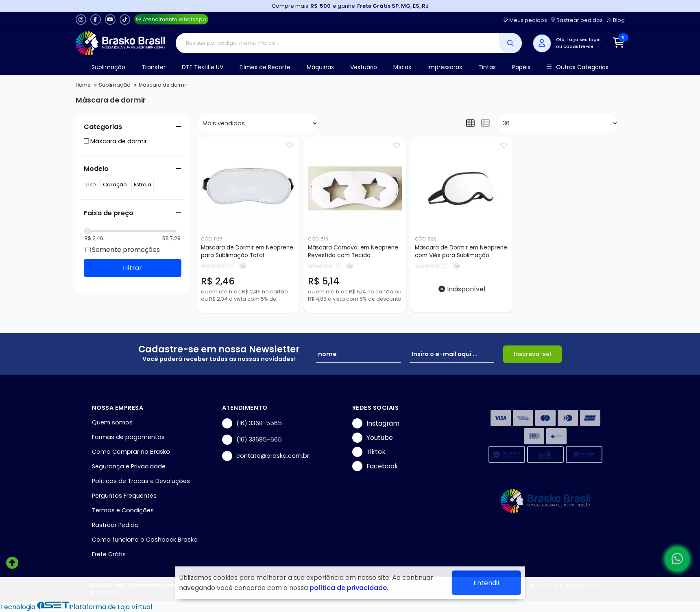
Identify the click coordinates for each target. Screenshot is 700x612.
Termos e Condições (123, 510)
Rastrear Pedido (115, 525)
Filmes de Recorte (265, 67)
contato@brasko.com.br (266, 456)
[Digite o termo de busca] (337, 43)
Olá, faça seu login (578, 39)
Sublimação (108, 67)
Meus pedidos (525, 20)
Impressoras (445, 67)
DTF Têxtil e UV (203, 67)
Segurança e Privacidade (129, 466)
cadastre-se (578, 46)
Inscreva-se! (532, 354)
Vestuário (364, 67)
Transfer (154, 67)
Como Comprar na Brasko (131, 452)
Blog (616, 20)
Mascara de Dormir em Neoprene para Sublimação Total (247, 251)
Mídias (402, 67)
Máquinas (320, 67)
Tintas (487, 67)
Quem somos (112, 422)
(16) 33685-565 (252, 440)
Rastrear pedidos (577, 20)
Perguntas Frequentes (124, 496)
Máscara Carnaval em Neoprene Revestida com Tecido (353, 251)
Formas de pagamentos (128, 437)
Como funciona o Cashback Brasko (145, 540)
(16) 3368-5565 (252, 423)
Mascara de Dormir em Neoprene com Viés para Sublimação (461, 251)
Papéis (521, 67)
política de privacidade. (349, 588)
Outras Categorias (577, 67)
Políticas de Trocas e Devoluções (141, 481)
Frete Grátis (109, 554)
